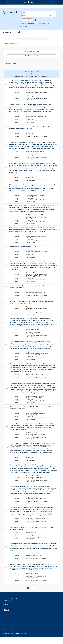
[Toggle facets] (56, 64)
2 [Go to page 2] (30, 588)
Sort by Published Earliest (33, 76)
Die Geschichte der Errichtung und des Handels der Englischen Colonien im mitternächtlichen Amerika (32, 408)
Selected (44, 76)
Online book (30, 97)
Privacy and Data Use (9, 627)
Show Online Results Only (32, 56)
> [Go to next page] (37, 588)
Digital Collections (40, 25)
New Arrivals (23, 26)
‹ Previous (32, 71)
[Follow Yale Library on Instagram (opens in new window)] (6, 604)
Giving (5, 625)
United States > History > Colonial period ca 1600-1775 (31, 38)
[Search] (39, 12)
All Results (23, 23)
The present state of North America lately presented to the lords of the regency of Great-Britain (31, 287)
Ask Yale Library (8, 613)
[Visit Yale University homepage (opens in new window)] (6, 609)
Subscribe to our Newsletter (11, 617)
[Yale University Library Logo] (31, 2)
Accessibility (7, 623)
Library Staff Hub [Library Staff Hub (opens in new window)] (8, 629)
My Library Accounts (9, 615)
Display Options (19, 76)
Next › (37, 71)
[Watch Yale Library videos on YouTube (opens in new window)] (8, 604)
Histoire (12, 44)
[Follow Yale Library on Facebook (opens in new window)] (4, 604)
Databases (30, 25)
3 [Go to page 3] (33, 588)
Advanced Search (27, 20)
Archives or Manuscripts (42, 23)
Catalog (31, 23)
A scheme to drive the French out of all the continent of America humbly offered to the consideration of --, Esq (31, 128)
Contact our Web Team (10, 619)
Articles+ (22, 25)
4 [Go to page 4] (35, 588)
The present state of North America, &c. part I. (23, 247)
